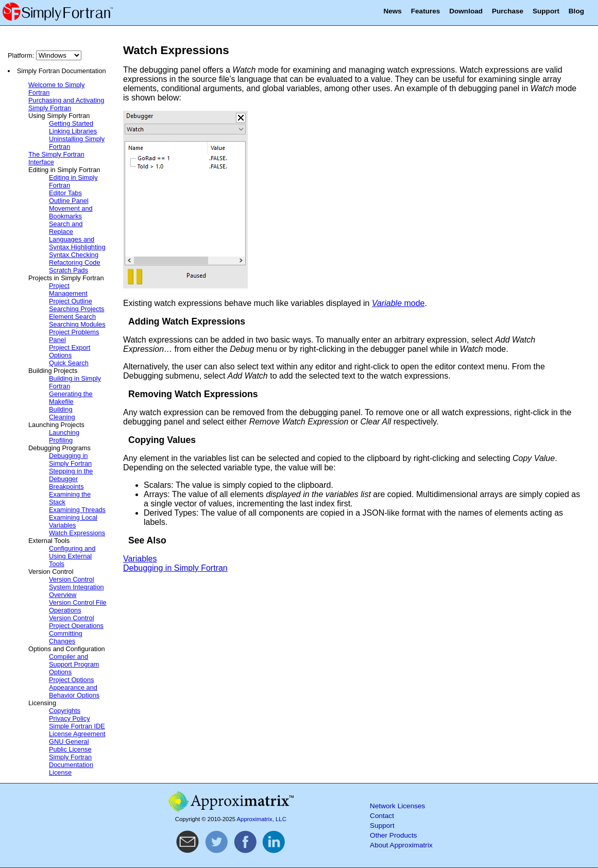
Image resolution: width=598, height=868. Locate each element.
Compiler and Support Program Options (74, 664)
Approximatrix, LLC (262, 819)
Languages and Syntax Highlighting (77, 243)
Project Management (68, 290)
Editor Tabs (65, 193)
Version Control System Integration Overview (76, 587)
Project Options (72, 680)
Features (426, 11)
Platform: (45, 55)
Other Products (393, 835)
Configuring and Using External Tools (72, 556)
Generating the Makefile (71, 398)
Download (466, 11)
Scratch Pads (69, 270)
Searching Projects (76, 309)
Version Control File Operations (78, 606)
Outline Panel (69, 201)
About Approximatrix (401, 845)
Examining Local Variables (73, 521)
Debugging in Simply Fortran (70, 459)
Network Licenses (397, 806)
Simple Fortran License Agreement (77, 730)
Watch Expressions (77, 533)
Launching (64, 432)
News (392, 11)
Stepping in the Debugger (71, 475)
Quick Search (69, 363)
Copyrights (65, 711)
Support (546, 11)
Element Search (72, 317)
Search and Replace (66, 228)
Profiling (61, 440)
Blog (576, 11)
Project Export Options (70, 351)
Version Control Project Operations (76, 622)
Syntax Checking (74, 255)
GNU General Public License (70, 745)
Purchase (508, 11)
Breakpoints (66, 487)
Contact (382, 816)
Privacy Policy (70, 718)
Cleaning (62, 417)
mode (398, 303)
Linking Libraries (73, 131)
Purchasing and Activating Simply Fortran (66, 104)
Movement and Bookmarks (71, 212)
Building (61, 409)
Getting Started (71, 123)
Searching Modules (77, 324)
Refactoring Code (75, 262)
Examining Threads (77, 510)
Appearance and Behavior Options (74, 691)
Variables (140, 559)
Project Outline (71, 301)
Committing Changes (66, 637)
